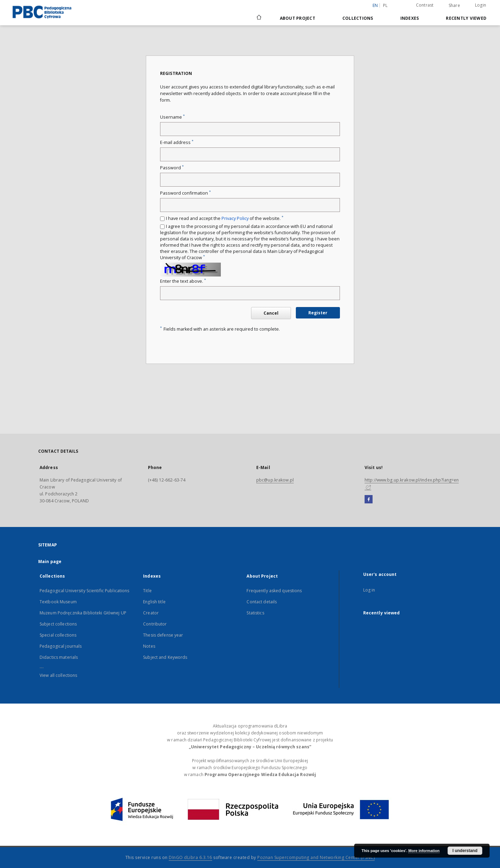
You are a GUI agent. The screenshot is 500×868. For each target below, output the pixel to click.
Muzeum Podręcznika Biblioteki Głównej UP (83, 613)
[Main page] (259, 18)
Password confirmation (185, 193)
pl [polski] (385, 5)
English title (154, 602)
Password (172, 168)
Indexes (410, 18)
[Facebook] (369, 500)
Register (318, 313)
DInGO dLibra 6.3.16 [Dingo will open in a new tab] (190, 857)
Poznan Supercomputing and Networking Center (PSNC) (316, 857)
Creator (151, 613)
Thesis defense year (163, 635)
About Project (298, 18)
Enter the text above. (183, 281)
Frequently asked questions (274, 591)
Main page (50, 561)
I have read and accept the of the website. (225, 218)
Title (147, 591)
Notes (149, 646)
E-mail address (177, 142)
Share (454, 6)
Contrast (425, 5)
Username (172, 117)
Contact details (262, 602)
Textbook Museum (58, 602)
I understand (465, 851)
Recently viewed (466, 18)
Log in (369, 590)
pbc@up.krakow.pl (275, 480)
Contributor (155, 624)
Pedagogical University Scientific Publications (85, 591)
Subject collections (58, 624)
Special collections (58, 635)
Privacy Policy (235, 218)
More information (424, 851)
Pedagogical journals (61, 646)
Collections (358, 18)
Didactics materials (59, 657)
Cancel (271, 313)
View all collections (58, 675)
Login (481, 5)
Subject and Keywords (165, 657)
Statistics (255, 613)
